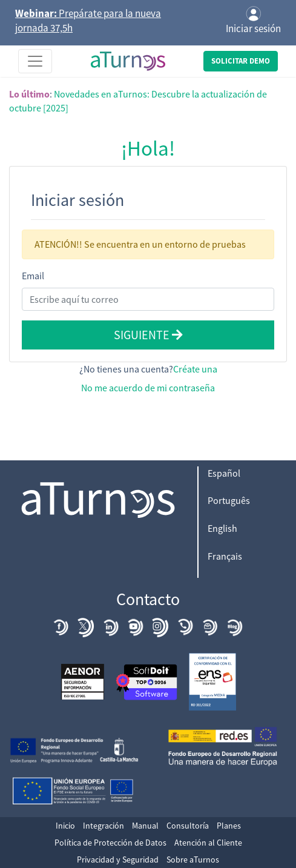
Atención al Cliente (208, 843)
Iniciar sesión (253, 21)
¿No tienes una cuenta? (148, 369)
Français (225, 556)
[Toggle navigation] (35, 61)
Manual (145, 826)
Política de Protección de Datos (110, 843)
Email (33, 276)
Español (224, 473)
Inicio (65, 826)
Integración (104, 826)
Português (229, 500)
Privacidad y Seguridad (118, 860)
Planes (229, 826)
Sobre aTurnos (193, 860)
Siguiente (148, 335)
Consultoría (188, 826)
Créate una (195, 369)
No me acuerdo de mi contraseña (148, 388)
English (222, 528)
